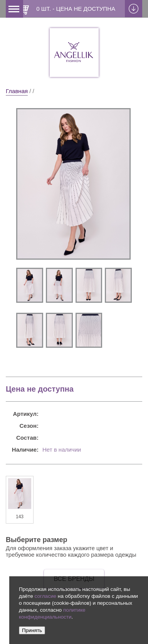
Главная (17, 91)
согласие (45, 596)
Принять (32, 630)
